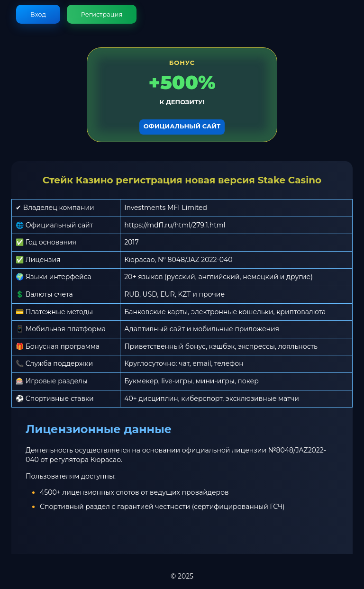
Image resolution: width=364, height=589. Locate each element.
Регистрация (102, 14)
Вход (38, 14)
